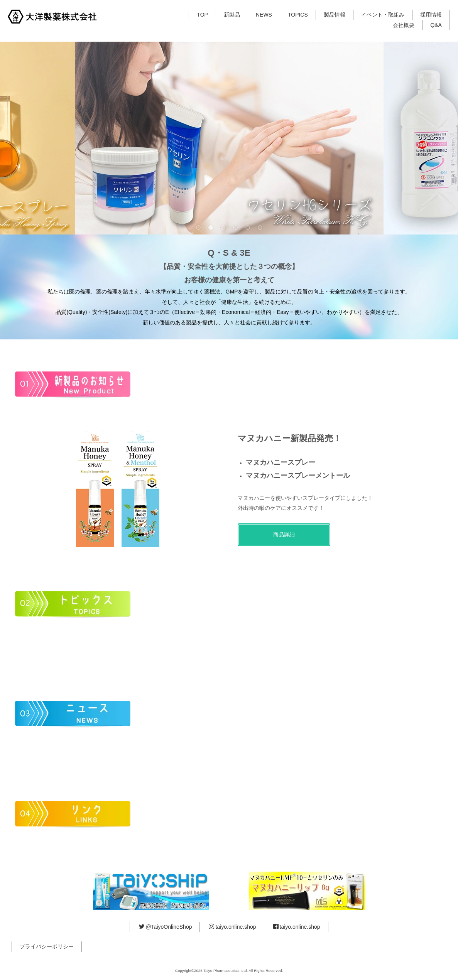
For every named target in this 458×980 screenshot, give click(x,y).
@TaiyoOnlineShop (165, 927)
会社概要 (404, 25)
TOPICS (298, 15)
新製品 (232, 15)
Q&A (436, 25)
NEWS (264, 15)
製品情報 (335, 15)
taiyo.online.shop (232, 927)
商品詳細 (284, 535)
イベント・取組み (383, 15)
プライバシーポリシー (47, 946)
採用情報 (431, 15)
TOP (202, 15)
